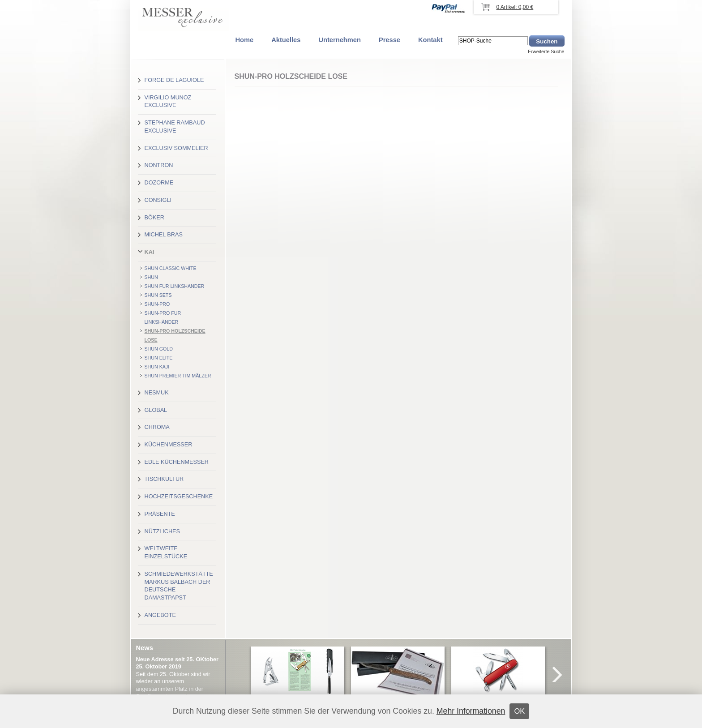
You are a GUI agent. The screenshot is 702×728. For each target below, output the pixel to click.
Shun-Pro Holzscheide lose (175, 335)
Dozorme (159, 183)
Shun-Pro (157, 304)
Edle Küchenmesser (177, 462)
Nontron (159, 165)
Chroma (157, 427)
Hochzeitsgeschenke (179, 497)
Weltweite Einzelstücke (166, 552)
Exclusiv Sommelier (176, 148)
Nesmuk (157, 393)
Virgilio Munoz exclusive (168, 102)
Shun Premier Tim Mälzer (178, 376)
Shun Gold (159, 349)
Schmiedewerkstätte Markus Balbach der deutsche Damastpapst (179, 586)
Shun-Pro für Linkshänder (163, 317)
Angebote (160, 615)
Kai (150, 252)
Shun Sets (158, 295)
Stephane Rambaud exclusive (175, 127)
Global (156, 410)
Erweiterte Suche (546, 51)
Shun (151, 277)
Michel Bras (164, 235)
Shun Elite (159, 358)
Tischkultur (164, 479)
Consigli (158, 200)
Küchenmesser (169, 445)
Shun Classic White (171, 268)
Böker (154, 218)
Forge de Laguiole (174, 80)
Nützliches (162, 531)
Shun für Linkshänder (175, 286)
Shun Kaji (157, 367)
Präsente (160, 514)
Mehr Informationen (471, 711)
